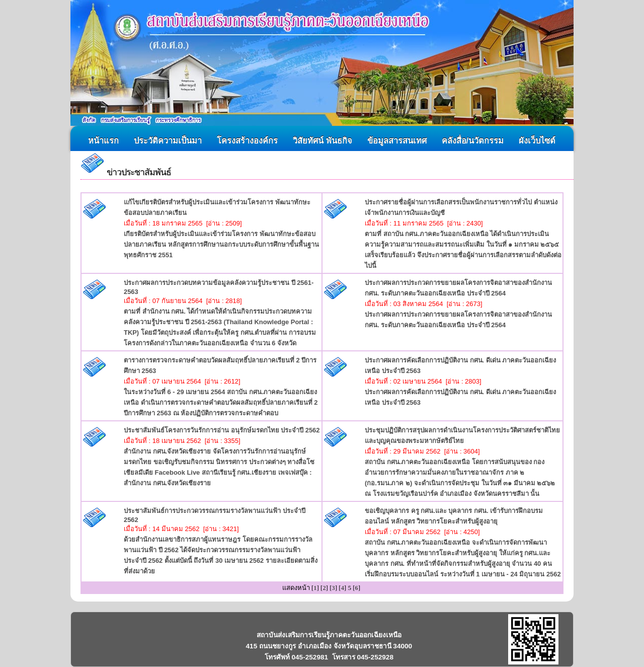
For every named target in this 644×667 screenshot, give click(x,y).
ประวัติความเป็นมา (168, 140)
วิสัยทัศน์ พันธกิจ (323, 140)
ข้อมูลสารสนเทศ (397, 140)
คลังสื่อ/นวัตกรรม (473, 140)
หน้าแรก (103, 140)
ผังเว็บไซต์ (537, 140)
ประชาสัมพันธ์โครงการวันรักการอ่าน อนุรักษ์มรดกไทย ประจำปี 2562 (222, 430)
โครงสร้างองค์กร (247, 140)
